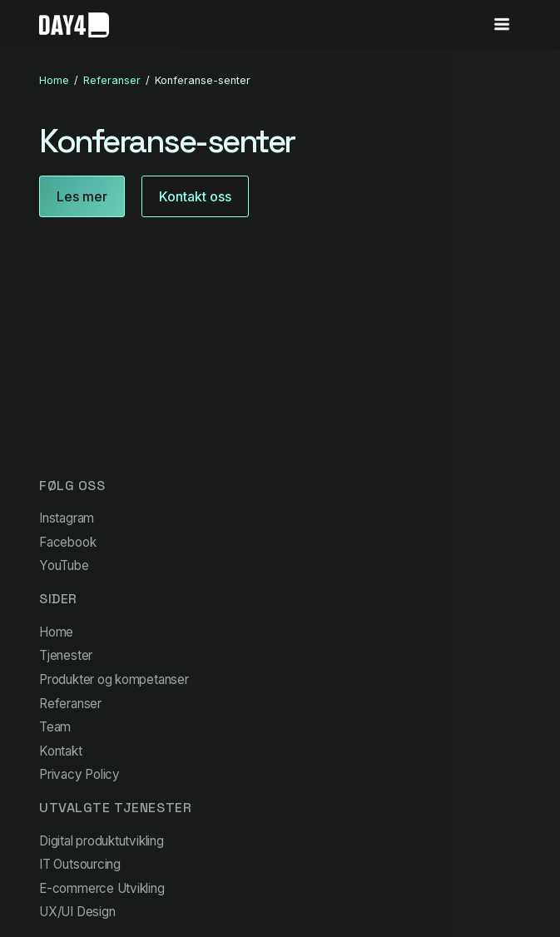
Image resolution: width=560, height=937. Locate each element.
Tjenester (66, 655)
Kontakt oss (195, 196)
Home (54, 80)
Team (55, 727)
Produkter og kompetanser (114, 679)
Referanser (112, 80)
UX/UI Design (77, 912)
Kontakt (60, 751)
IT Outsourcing (80, 864)
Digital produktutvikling (102, 841)
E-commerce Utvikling (102, 888)
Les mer (82, 196)
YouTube (64, 565)
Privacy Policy (79, 774)
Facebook (67, 542)
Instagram (67, 518)
